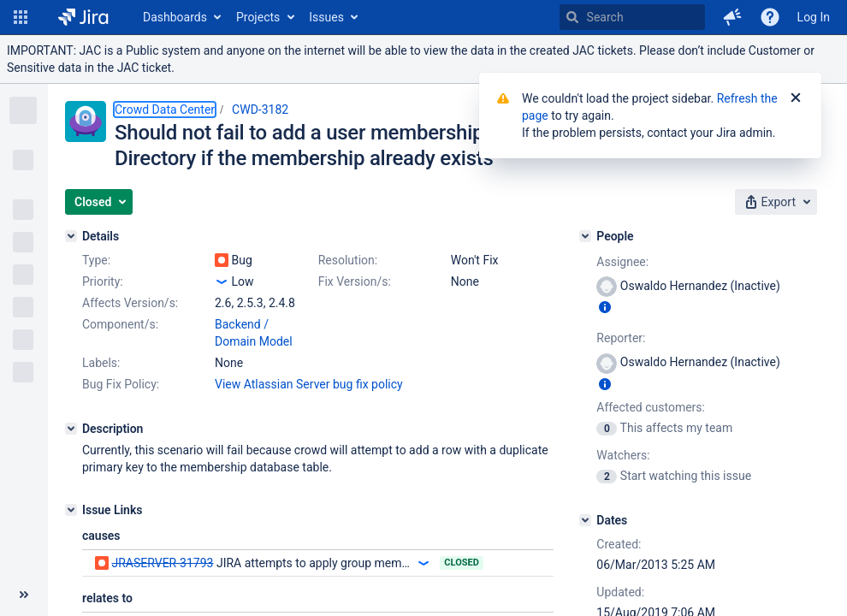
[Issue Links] (71, 510)
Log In (814, 17)
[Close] (796, 98)
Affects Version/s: (130, 303)
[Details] (71, 236)
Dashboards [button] (175, 17)
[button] (21, 17)
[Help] (770, 17)
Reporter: (621, 338)
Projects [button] (258, 17)
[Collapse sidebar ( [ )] (24, 595)
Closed (462, 563)
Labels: (101, 363)
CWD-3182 (260, 110)
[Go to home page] (83, 17)
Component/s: (120, 324)
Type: (96, 260)
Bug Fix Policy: (121, 384)
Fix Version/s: (355, 281)
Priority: (103, 281)
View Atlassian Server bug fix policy (309, 384)
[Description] (71, 429)
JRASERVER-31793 (162, 563)
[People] (585, 236)
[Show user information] (605, 307)
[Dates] (585, 520)
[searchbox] (632, 17)
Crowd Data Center (165, 110)
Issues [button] (326, 17)
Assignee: (622, 262)
